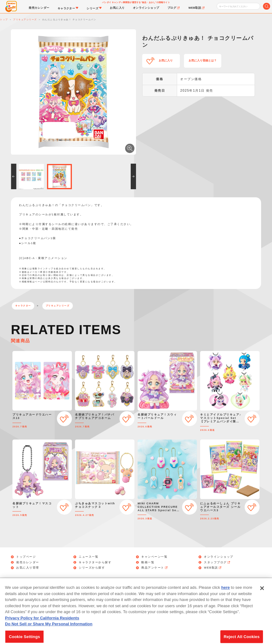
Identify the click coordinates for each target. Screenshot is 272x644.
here (225, 593)
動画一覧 (148, 562)
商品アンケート (155, 568)
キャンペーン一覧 (154, 557)
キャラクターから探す (95, 562)
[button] (14, 176)
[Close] (262, 594)
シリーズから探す (92, 568)
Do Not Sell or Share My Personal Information (49, 630)
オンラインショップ (219, 557)
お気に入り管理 (28, 568)
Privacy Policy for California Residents (42, 624)
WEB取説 (213, 568)
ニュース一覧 (89, 557)
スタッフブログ (217, 562)
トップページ (26, 557)
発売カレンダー (28, 562)
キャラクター (23, 306)
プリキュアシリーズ (58, 306)
